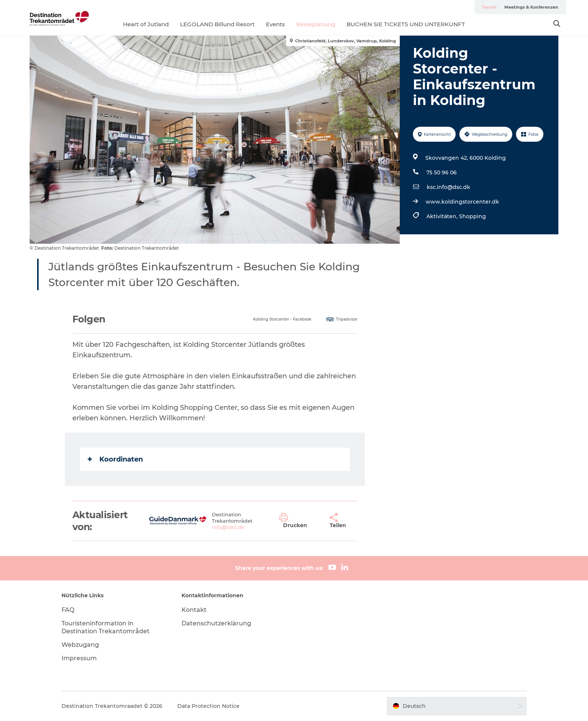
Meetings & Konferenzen (531, 7)
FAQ (68, 610)
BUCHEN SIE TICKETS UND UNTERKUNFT (406, 24)
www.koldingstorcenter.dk (462, 202)
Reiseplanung (316, 24)
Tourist (489, 7)
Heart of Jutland (146, 24)
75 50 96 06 (442, 172)
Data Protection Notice (208, 706)
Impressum (79, 658)
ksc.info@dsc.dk (448, 187)
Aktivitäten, (443, 216)
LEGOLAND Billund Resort (217, 24)
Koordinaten (115, 459)
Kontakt (194, 610)
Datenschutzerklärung (216, 623)
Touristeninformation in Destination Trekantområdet (106, 627)
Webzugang (80, 645)
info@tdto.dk (228, 527)
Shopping (472, 216)
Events (275, 24)
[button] (299, 521)
